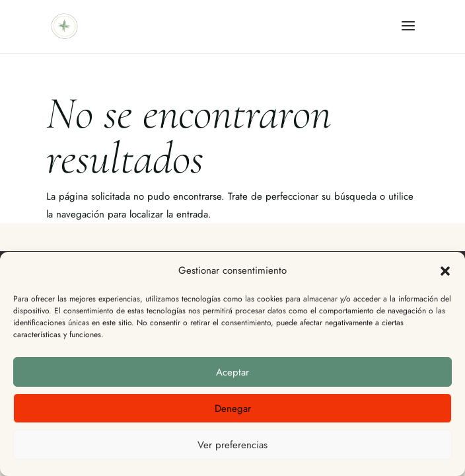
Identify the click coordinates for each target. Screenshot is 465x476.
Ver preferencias (232, 445)
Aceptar (232, 372)
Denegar (233, 409)
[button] (445, 271)
